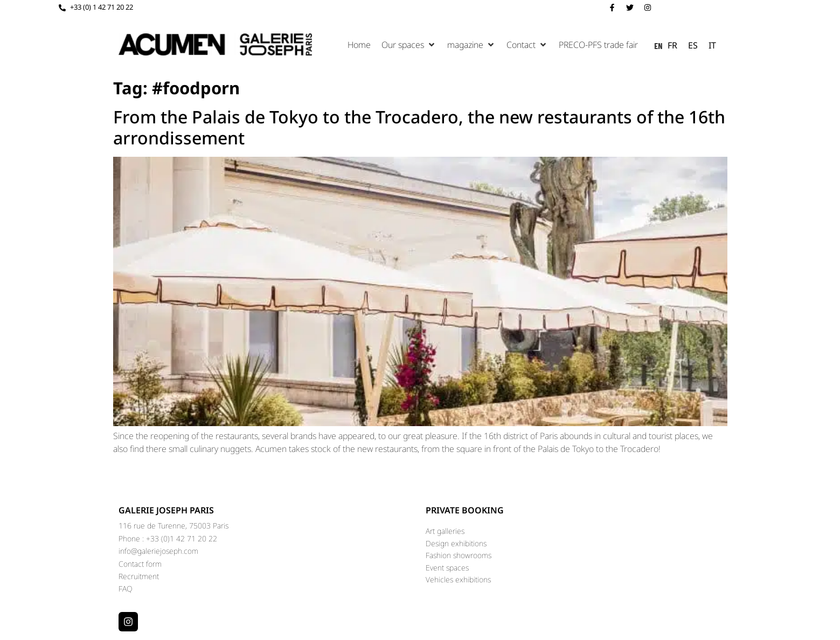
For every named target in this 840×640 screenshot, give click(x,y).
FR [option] (672, 45)
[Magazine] (471, 45)
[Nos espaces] (409, 45)
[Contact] (527, 45)
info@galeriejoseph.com (158, 551)
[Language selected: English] (688, 45)
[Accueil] (359, 45)
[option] (672, 45)
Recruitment (139, 576)
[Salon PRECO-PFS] (598, 45)
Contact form (140, 564)
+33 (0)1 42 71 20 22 (182, 538)
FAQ (126, 589)
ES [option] (693, 45)
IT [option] (712, 45)
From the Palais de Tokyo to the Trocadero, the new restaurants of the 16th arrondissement (419, 127)
